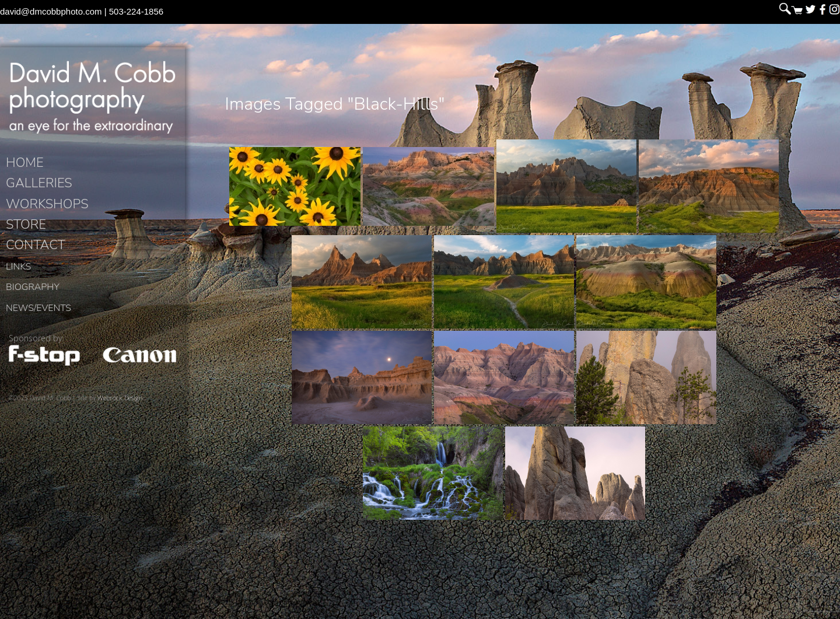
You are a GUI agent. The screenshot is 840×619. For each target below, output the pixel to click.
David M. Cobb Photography (92, 103)
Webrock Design (120, 409)
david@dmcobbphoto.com (51, 11)
